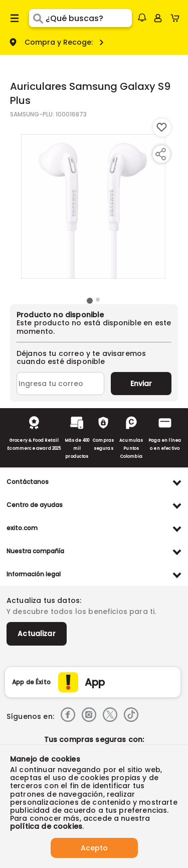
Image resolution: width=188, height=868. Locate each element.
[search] (88, 18)
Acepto (94, 848)
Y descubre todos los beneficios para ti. (81, 611)
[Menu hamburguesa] (15, 18)
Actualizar (37, 634)
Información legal (34, 574)
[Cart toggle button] (177, 18)
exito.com (22, 528)
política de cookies (46, 826)
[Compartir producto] (160, 154)
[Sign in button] (158, 18)
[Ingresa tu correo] (60, 384)
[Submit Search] (37, 18)
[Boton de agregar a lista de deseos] (162, 128)
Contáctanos (28, 482)
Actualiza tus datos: (44, 600)
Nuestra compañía (35, 551)
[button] (142, 18)
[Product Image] (93, 206)
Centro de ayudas (35, 505)
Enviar (141, 384)
